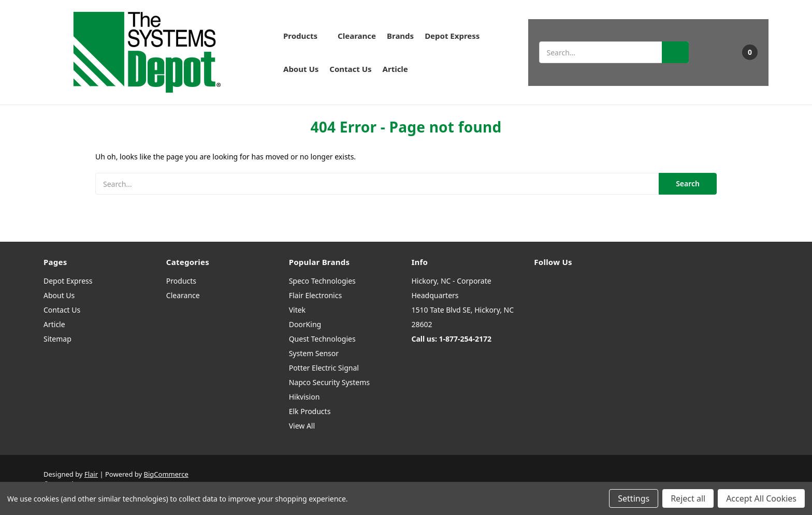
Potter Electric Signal (324, 368)
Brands (400, 36)
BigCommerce (166, 474)
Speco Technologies (322, 281)
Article (395, 69)
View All (302, 426)
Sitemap (57, 339)
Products (305, 36)
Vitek (297, 310)
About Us (301, 69)
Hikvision (304, 397)
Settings (634, 498)
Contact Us (350, 69)
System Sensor (314, 353)
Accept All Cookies (761, 498)
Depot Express (452, 36)
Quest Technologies (322, 339)
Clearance (357, 36)
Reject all (688, 498)
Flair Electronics (316, 295)
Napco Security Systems (329, 382)
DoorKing (305, 324)
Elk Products (310, 411)
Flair (91, 474)
